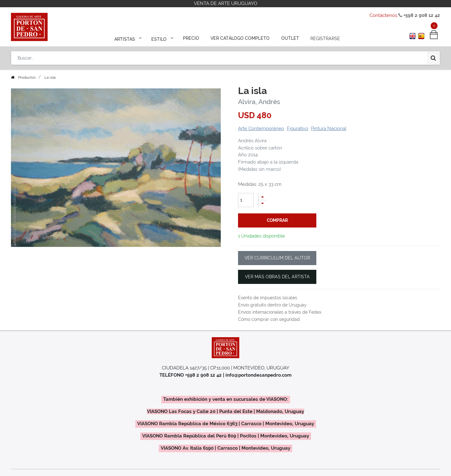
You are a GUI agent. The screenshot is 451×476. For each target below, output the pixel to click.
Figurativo (298, 128)
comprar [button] (277, 220)
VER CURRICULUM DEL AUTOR (277, 258)
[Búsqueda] (433, 57)
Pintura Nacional (329, 128)
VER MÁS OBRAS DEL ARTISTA (277, 277)
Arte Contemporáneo (261, 128)
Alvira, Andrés (259, 102)
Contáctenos (383, 15)
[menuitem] (192, 38)
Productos (27, 77)
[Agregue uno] (262, 197)
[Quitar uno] (262, 204)
